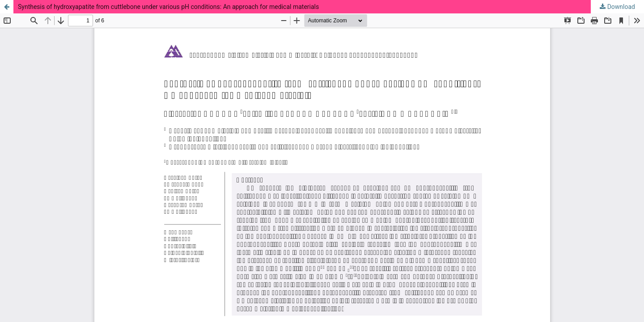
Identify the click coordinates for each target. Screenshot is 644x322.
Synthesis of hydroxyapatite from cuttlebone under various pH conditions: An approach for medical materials (168, 7)
